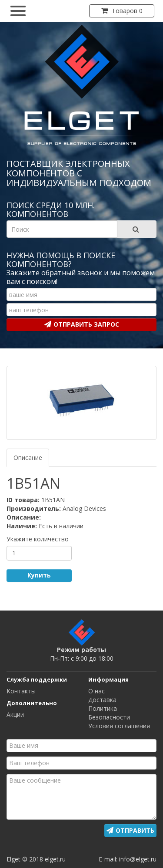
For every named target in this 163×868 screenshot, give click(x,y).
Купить (39, 575)
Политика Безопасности (109, 713)
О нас (96, 691)
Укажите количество (38, 539)
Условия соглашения (119, 726)
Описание (28, 458)
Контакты (21, 691)
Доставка (102, 700)
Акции (15, 714)
